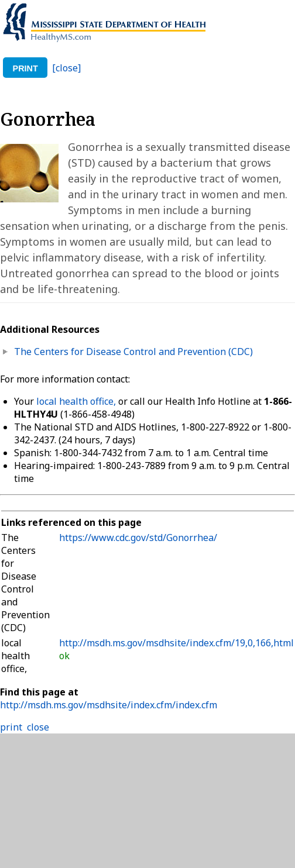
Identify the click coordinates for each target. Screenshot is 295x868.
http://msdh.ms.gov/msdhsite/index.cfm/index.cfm (109, 705)
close (38, 727)
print (25, 68)
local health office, (76, 401)
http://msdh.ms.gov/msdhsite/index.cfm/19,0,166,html (176, 643)
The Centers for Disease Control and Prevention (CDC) (133, 352)
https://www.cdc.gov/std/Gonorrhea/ (138, 538)
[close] (66, 68)
